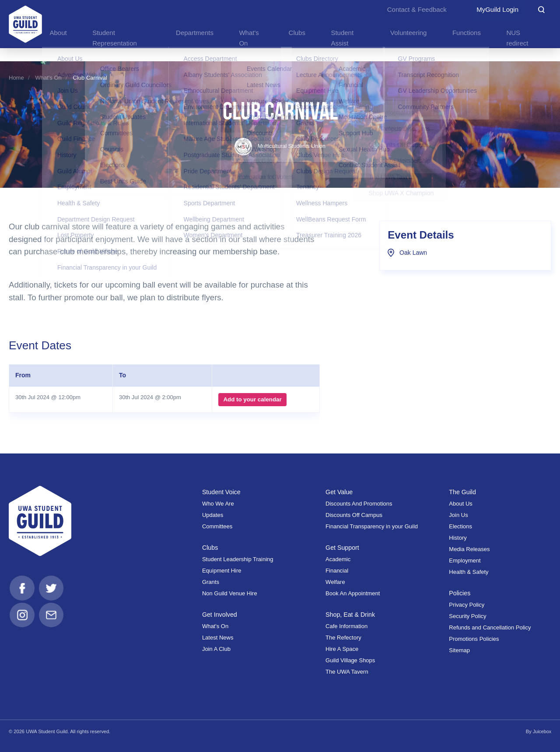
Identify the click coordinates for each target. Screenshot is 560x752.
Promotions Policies (474, 639)
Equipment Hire (222, 571)
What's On (49, 78)
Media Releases (469, 549)
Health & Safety (469, 572)
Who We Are (218, 504)
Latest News (218, 638)
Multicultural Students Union (280, 146)
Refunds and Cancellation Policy (490, 627)
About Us (460, 504)
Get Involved (220, 615)
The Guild (463, 492)
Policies (460, 593)
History (458, 538)
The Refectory (343, 638)
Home (16, 78)
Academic (338, 559)
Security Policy (467, 616)
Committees (217, 526)
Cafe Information (346, 626)
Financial (337, 571)
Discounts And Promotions (359, 504)
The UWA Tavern (347, 672)
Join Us (458, 515)
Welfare (335, 582)
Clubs (210, 548)
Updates (213, 515)
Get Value (340, 492)
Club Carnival (90, 78)
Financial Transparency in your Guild (372, 526)
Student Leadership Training (238, 559)
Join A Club (216, 649)
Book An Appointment (353, 593)
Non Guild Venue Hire (230, 593)
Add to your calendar (251, 400)
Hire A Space (342, 649)
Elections (460, 526)
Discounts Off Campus (354, 515)
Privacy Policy (467, 605)
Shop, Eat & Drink (351, 615)
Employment (465, 560)
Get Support (343, 548)
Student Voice (222, 492)
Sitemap (459, 650)
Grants (211, 582)
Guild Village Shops (350, 660)
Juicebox (542, 731)
